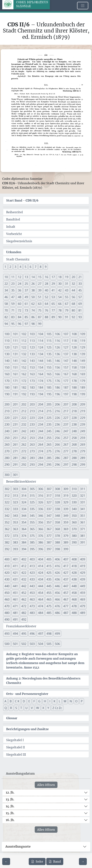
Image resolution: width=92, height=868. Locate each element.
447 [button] (66, 586)
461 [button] (15, 599)
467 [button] (66, 599)
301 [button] (15, 475)
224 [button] (41, 418)
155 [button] (49, 367)
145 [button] (49, 361)
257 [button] (66, 438)
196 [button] (57, 394)
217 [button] (66, 411)
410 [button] (7, 566)
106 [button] (57, 334)
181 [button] (15, 387)
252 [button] (24, 438)
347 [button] (49, 516)
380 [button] (74, 536)
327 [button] (49, 502)
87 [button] (40, 317)
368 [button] (57, 529)
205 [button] (49, 404)
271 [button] (15, 451)
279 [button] (83, 451)
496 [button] (32, 634)
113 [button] (32, 341)
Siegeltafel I (15, 740)
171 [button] (15, 381)
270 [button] (7, 451)
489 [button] (83, 613)
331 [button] (83, 502)
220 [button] (7, 418)
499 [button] (57, 634)
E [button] (29, 701)
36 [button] (20, 290)
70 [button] (6, 310)
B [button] (11, 701)
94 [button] (6, 324)
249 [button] (83, 431)
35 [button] (13, 290)
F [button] (34, 701)
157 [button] (66, 367)
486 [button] (57, 613)
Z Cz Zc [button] (57, 708)
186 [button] (57, 387)
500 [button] (7, 644)
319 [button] (66, 496)
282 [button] (24, 458)
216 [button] (57, 411)
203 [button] (32, 404)
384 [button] (24, 542)
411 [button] (15, 566)
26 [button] (33, 284)
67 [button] (67, 304)
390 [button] (74, 542)
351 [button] (83, 516)
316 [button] (41, 496)
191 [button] (15, 394)
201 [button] (15, 404)
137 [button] (66, 354)
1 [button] (5, 267)
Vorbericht (14, 234)
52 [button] (46, 297)
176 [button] (57, 381)
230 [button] (7, 424)
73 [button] (26, 310)
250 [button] (7, 438)
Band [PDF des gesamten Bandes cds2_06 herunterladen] (55, 861)
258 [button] (74, 438)
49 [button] (26, 297)
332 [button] (7, 509)
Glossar (12, 718)
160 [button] (7, 374)
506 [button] (57, 644)
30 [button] (60, 284)
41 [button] (53, 290)
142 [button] (24, 361)
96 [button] (20, 324)
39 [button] (40, 290)
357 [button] (49, 522)
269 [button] (83, 444)
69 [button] (80, 304)
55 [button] (67, 297)
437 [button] (66, 579)
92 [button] (73, 317)
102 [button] (24, 334)
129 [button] (83, 347)
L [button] (60, 701)
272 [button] (24, 451)
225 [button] (49, 418)
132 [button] (24, 354)
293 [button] (32, 465)
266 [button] (57, 444)
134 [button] (41, 354)
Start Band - (22, 200)
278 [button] (74, 451)
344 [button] (24, 516)
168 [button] (74, 374)
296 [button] (57, 465)
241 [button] (15, 431)
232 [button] (24, 424)
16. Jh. (10, 820)
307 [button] (49, 489)
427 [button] (66, 573)
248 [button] (74, 431)
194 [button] (41, 394)
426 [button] (57, 573)
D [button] (24, 701)
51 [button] (40, 297)
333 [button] (15, 509)
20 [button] (73, 277)
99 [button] (40, 324)
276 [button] (57, 451)
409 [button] (83, 559)
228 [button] (74, 418)
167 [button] (66, 374)
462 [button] (24, 599)
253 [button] (32, 438)
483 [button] (32, 613)
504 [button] (41, 644)
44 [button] (73, 290)
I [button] (50, 701)
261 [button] (15, 444)
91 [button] (67, 317)
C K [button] (17, 701)
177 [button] (66, 381)
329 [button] (66, 502)
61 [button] (26, 304)
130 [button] (7, 354)
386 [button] (41, 542)
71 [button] (13, 310)
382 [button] (7, 542)
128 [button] (74, 347)
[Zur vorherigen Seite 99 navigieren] (6, 861)
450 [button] (7, 593)
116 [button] (57, 341)
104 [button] (41, 334)
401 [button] (15, 559)
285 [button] (49, 458)
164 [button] (41, 374)
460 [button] (7, 599)
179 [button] (83, 381)
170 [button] (7, 381)
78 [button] (60, 310)
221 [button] (15, 418)
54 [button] (60, 297)
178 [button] (74, 381)
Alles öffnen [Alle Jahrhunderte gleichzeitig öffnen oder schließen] (46, 785)
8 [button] (41, 267)
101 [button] (15, 334)
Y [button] (48, 708)
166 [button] (57, 374)
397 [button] (49, 549)
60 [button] (20, 304)
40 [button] (46, 290)
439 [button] (83, 579)
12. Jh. (10, 792)
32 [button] (73, 284)
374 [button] (24, 536)
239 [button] (83, 424)
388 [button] (57, 542)
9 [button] (46, 267)
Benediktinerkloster (21, 481)
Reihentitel (14, 212)
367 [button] (49, 529)
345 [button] (32, 516)
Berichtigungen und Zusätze (27, 729)
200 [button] (7, 404)
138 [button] (74, 354)
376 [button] (41, 536)
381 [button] (83, 536)
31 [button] (67, 284)
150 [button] (7, 367)
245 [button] (49, 431)
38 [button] (33, 290)
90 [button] (60, 317)
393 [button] (15, 549)
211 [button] (15, 411)
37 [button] (26, 290)
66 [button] (60, 304)
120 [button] (7, 347)
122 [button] (24, 347)
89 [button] (53, 317)
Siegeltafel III (16, 755)
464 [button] (41, 599)
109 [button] (83, 334)
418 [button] (74, 566)
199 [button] (83, 394)
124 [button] (41, 347)
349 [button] (66, 516)
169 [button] (83, 374)
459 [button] (83, 593)
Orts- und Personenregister (27, 694)
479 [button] (83, 606)
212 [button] (24, 411)
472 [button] (24, 606)
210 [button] (7, 411)
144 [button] (41, 361)
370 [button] (74, 529)
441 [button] (15, 586)
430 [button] (7, 579)
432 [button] (24, 579)
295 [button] (49, 465)
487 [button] (66, 613)
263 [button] (32, 444)
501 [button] (15, 644)
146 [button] (57, 361)
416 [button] (57, 566)
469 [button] (83, 599)
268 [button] (74, 444)
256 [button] (57, 438)
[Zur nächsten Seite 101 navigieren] (83, 861)
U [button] (26, 708)
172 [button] (24, 381)
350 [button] (74, 516)
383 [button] (15, 542)
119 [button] (83, 341)
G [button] (39, 701)
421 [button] (15, 573)
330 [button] (74, 502)
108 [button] (74, 334)
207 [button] (66, 404)
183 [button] (32, 387)
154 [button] (41, 367)
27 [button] (40, 284)
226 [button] (57, 418)
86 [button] (33, 317)
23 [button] (13, 284)
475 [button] (49, 606)
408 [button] (74, 559)
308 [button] (57, 489)
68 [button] (73, 304)
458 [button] (74, 593)
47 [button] (13, 297)
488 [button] (74, 613)
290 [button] (7, 465)
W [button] (38, 708)
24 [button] (20, 284)
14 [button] (33, 277)
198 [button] (74, 394)
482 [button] (24, 613)
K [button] (54, 701)
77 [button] (53, 310)
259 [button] (83, 438)
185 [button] (49, 387)
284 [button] (41, 458)
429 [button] (83, 573)
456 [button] (57, 593)
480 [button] (7, 613)
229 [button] (83, 418)
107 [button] (66, 334)
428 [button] (74, 573)
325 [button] (32, 502)
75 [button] (40, 310)
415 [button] (49, 566)
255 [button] (49, 438)
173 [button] (32, 381)
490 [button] (7, 619)
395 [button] (32, 549)
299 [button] (83, 465)
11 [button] (13, 277)
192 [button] (24, 394)
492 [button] (24, 619)
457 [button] (66, 593)
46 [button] (6, 297)
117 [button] (66, 341)
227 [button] (66, 418)
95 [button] (13, 324)
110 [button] (7, 341)
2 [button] (10, 267)
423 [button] (32, 573)
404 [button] (41, 559)
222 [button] (24, 418)
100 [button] (7, 334)
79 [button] (67, 310)
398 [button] (57, 549)
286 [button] (57, 458)
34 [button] (6, 290)
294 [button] (41, 465)
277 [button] (66, 451)
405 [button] (49, 559)
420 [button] (7, 573)
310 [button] (74, 489)
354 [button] (24, 522)
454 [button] (41, 593)
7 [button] (36, 267)
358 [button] (57, 522)
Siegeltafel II (15, 747)
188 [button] (74, 387)
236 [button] (57, 424)
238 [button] (74, 424)
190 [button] (7, 394)
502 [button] (24, 644)
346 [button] (41, 516)
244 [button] (41, 431)
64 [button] (46, 304)
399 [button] (66, 549)
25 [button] (26, 284)
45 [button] (80, 290)
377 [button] (49, 536)
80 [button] (73, 310)
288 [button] (74, 458)
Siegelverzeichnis (19, 241)
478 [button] (74, 606)
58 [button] (6, 304)
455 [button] (49, 593)
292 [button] (24, 465)
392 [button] (7, 549)
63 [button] (40, 304)
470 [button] (7, 606)
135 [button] (49, 354)
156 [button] (57, 367)
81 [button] (80, 310)
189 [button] (83, 387)
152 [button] (24, 367)
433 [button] (32, 579)
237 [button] (66, 424)
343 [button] (15, 516)
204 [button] (41, 404)
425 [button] (49, 573)
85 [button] (26, 317)
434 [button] (41, 579)
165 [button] (49, 374)
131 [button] (15, 354)
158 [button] (74, 367)
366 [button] (41, 529)
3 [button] (15, 267)
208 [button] (74, 404)
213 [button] (32, 411)
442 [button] (24, 586)
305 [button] (32, 489)
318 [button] (57, 496)
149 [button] (83, 361)
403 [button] (32, 559)
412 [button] (24, 566)
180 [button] (7, 387)
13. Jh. (10, 799)
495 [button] (24, 634)
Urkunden (14, 252)
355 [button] (32, 522)
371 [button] (83, 529)
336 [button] (41, 509)
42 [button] (60, 290)
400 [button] (7, 559)
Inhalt (11, 227)
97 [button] (26, 324)
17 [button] (53, 277)
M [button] (65, 701)
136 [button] (57, 354)
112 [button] (24, 341)
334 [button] (24, 509)
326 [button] (41, 502)
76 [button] (46, 310)
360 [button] (74, 522)
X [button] (43, 708)
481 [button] (15, 613)
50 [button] (33, 297)
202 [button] (24, 404)
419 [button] (83, 566)
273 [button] (32, 451)
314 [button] (24, 496)
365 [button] (32, 529)
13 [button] (26, 277)
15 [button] (40, 277)
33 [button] (80, 284)
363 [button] (15, 529)
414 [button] (41, 566)
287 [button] (66, 458)
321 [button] (83, 496)
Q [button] (6, 708)
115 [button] (49, 341)
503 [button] (32, 644)
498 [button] (49, 634)
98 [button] (33, 324)
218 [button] (74, 411)
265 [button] (49, 444)
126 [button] (57, 347)
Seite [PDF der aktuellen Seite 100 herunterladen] (37, 861)
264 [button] (41, 444)
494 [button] (15, 634)
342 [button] (7, 516)
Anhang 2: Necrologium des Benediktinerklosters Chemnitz (43, 681)
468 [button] (74, 599)
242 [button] (24, 431)
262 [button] (24, 444)
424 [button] (41, 573)
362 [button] (7, 529)
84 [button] (20, 317)
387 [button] (49, 542)
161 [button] (15, 374)
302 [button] (7, 489)
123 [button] (32, 347)
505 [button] (49, 644)
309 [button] (66, 489)
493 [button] (7, 634)
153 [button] (32, 367)
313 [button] (15, 496)
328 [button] (57, 502)
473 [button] (32, 606)
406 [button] (57, 559)
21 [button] (80, 277)
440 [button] (7, 586)
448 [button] (74, 586)
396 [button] (41, 549)
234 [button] (41, 424)
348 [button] (57, 516)
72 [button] (20, 310)
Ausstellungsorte (18, 846)
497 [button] (41, 634)
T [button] (21, 708)
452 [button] (24, 593)
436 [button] (57, 579)
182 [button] (24, 387)
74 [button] (33, 310)
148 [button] (74, 361)
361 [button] (83, 522)
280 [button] (7, 458)
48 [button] (20, 297)
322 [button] (7, 502)
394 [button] (24, 549)
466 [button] (57, 599)
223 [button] (32, 418)
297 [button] (66, 465)
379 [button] (66, 536)
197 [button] (66, 394)
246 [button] (57, 431)
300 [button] (7, 475)
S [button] (16, 708)
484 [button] (41, 613)
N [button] (71, 701)
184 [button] (41, 387)
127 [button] (66, 347)
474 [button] (41, 606)
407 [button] (66, 559)
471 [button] (15, 606)
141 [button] (15, 361)
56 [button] (73, 297)
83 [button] (13, 317)
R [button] (11, 708)
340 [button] (74, 509)
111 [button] (15, 341)
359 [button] (66, 522)
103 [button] (32, 334)
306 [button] (41, 489)
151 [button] (15, 367)
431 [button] (15, 579)
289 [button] (83, 458)
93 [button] (80, 317)
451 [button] (15, 593)
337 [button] (49, 509)
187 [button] (66, 387)
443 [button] (32, 586)
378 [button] (57, 536)
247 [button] (66, 431)
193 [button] (32, 394)
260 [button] (7, 444)
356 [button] (41, 522)
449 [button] (83, 586)
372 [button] (7, 536)
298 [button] (74, 465)
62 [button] (33, 304)
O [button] (76, 701)
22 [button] (6, 284)
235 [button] (49, 424)
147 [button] (66, 361)
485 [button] (49, 613)
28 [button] (46, 284)
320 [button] (74, 496)
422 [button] (24, 573)
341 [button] (83, 509)
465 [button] (49, 599)
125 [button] (49, 347)
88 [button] (46, 317)
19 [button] (67, 277)
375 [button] (32, 536)
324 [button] (24, 502)
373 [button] (15, 536)
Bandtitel (13, 219)
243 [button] (32, 431)
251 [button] (15, 438)
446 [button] (57, 586)
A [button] (5, 701)
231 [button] (15, 424)
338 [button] (57, 509)
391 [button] (83, 542)
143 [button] (32, 361)
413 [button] (32, 566)
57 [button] (80, 297)
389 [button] (66, 542)
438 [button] (74, 579)
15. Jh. (10, 813)
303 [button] (15, 489)
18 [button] (60, 277)
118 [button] (74, 341)
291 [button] (15, 465)
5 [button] (25, 267)
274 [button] (41, 451)
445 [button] (49, 586)
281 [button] (15, 458)
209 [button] (83, 404)
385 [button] (32, 542)
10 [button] (6, 277)
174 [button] (41, 381)
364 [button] (24, 529)
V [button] (32, 708)
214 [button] (41, 411)
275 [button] (49, 451)
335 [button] (32, 509)
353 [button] (15, 522)
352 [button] (7, 522)
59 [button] (13, 304)
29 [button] (53, 284)
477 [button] (66, 606)
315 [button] (32, 496)
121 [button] (15, 347)
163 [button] (32, 374)
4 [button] (20, 267)
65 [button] (53, 304)
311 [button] (83, 489)
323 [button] (15, 502)
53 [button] (53, 297)
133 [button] (32, 354)
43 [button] (67, 290)
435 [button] (49, 579)
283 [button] (32, 458)
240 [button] (7, 431)
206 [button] (57, 404)
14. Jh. (10, 806)
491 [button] (15, 619)
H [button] (45, 701)
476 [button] (57, 606)
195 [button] (49, 394)
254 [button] (41, 438)
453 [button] (32, 593)
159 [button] (83, 367)
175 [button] (49, 381)
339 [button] (66, 509)
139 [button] (83, 354)
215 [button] (49, 411)
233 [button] (32, 424)
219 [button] (83, 411)
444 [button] (41, 586)
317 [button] (49, 496)
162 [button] (24, 374)
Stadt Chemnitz (18, 259)
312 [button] (7, 496)
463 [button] (32, 599)
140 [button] (7, 361)
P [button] (82, 701)
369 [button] (66, 529)
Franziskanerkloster (21, 626)
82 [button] (6, 317)
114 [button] (41, 341)
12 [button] (20, 277)
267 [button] (66, 444)
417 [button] (66, 566)
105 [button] (49, 334)
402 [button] (24, 559)
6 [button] (31, 267)
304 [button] (24, 489)
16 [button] (46, 277)
